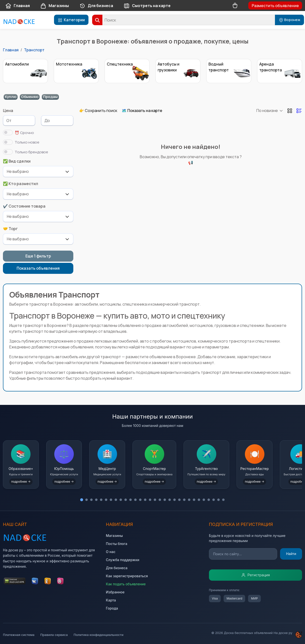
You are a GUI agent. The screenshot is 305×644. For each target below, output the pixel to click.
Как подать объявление (126, 584)
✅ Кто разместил (21, 184)
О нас (111, 552)
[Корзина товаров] (235, 6)
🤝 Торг (10, 229)
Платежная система (19, 635)
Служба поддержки (123, 560)
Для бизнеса (95, 6)
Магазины (53, 6)
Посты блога (116, 544)
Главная (16, 6)
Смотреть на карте (146, 6)
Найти (291, 554)
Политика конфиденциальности (98, 635)
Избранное (115, 592)
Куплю (11, 97)
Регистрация (256, 575)
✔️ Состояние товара (24, 206)
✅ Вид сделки (17, 161)
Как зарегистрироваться (127, 576)
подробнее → (25, 480)
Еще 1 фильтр (38, 256)
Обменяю (30, 97)
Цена (8, 111)
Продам (50, 97)
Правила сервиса (54, 635)
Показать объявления (38, 268)
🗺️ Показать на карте (142, 111)
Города (112, 608)
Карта (111, 600)
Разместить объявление (275, 6)
